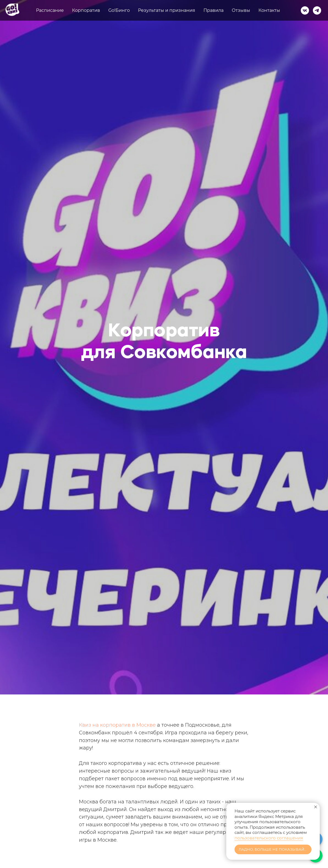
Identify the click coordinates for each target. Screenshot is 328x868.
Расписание (50, 10)
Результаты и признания (167, 10)
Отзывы (241, 10)
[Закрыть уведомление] (316, 807)
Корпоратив (86, 10)
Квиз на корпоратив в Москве (117, 725)
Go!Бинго (119, 10)
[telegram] (317, 10)
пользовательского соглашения (269, 838)
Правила (213, 10)
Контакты (269, 10)
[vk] (305, 10)
